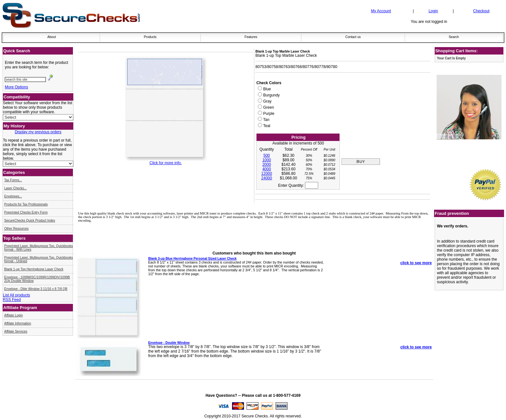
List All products (16, 295)
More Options (16, 87)
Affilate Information (18, 323)
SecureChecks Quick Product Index (30, 220)
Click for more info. (166, 163)
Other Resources (16, 229)
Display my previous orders (38, 132)
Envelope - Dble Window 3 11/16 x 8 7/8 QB (36, 289)
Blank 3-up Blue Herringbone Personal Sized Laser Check (192, 259)
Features (251, 37)
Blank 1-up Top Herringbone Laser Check (34, 269)
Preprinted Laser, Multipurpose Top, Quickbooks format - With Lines (39, 248)
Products (150, 37)
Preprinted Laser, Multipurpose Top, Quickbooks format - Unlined (39, 259)
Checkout (481, 11)
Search (454, 37)
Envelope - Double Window (169, 343)
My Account (381, 11)
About (52, 37)
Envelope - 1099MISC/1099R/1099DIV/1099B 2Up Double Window (37, 279)
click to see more (416, 263)
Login (433, 11)
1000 (267, 160)
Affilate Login (14, 315)
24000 (267, 178)
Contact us (353, 37)
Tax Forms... (13, 180)
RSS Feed (12, 300)
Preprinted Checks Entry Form (26, 212)
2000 (267, 165)
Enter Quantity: (298, 185)
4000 (267, 169)
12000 (267, 174)
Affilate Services (16, 331)
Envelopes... (13, 196)
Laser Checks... (15, 188)
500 (267, 155)
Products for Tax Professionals (26, 204)
